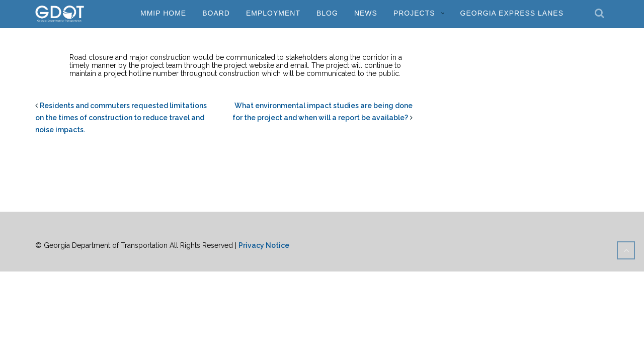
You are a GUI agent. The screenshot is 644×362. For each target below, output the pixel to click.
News (366, 13)
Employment (273, 13)
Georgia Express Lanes (512, 13)
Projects (414, 13)
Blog (327, 13)
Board (216, 13)
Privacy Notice (264, 245)
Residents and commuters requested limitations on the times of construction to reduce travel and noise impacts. (121, 118)
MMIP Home (163, 13)
